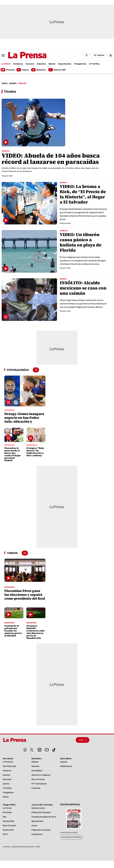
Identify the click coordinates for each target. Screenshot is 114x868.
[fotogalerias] (18, 370)
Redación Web (7, 176)
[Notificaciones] (87, 55)
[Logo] (21, 56)
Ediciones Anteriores (72, 838)
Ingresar (101, 55)
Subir (83, 740)
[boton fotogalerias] (36, 370)
